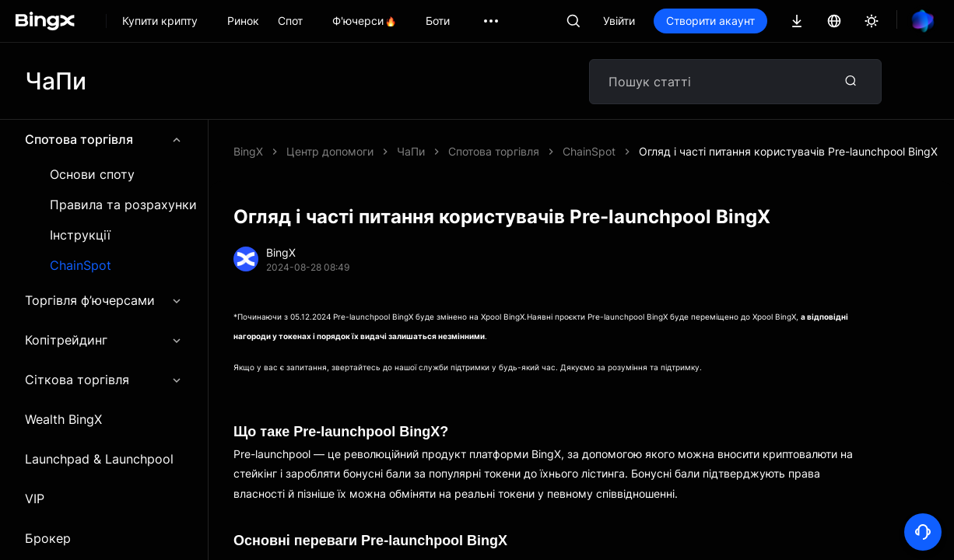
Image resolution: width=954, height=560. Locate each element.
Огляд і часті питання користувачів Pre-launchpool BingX (788, 151)
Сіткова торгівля (104, 380)
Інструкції (80, 235)
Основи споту (92, 175)
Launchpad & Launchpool (99, 459)
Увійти (619, 21)
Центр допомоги (330, 151)
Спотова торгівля (104, 139)
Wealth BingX (63, 419)
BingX (248, 151)
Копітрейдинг (104, 340)
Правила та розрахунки (123, 205)
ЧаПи (411, 151)
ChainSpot (81, 266)
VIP (35, 499)
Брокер (48, 538)
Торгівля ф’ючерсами (104, 300)
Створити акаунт (710, 21)
